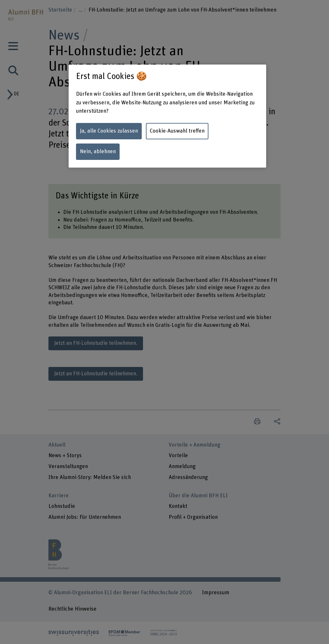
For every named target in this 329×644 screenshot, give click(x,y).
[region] (167, 116)
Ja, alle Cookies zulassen (109, 131)
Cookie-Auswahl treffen (177, 131)
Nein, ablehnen (98, 152)
